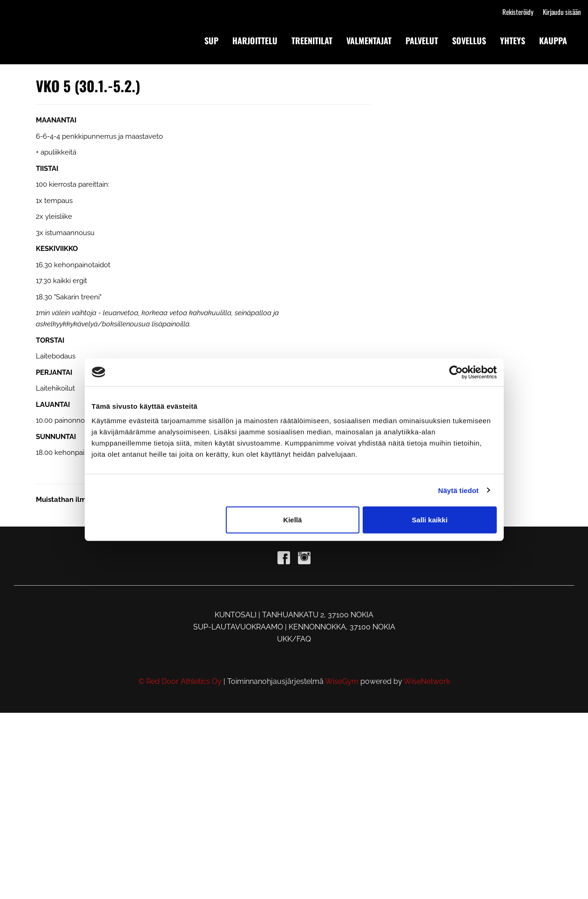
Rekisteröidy (518, 12)
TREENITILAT (312, 41)
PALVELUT (422, 41)
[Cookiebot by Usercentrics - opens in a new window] (456, 372)
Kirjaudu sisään (562, 12)
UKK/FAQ (294, 639)
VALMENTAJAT (369, 41)
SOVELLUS (469, 41)
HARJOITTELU (255, 41)
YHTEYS (513, 41)
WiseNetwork (427, 681)
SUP (211, 41)
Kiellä (292, 520)
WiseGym (342, 681)
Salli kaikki (430, 520)
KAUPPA (553, 41)
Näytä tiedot (458, 490)
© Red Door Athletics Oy (180, 681)
